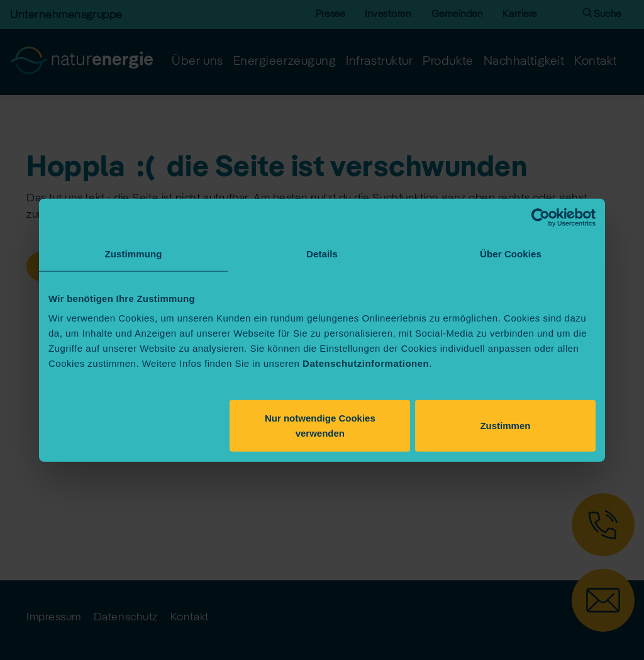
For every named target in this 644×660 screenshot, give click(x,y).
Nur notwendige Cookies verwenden (320, 426)
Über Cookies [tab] (511, 253)
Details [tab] (322, 253)
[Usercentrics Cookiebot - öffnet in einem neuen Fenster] (541, 217)
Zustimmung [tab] (134, 253)
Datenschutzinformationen (366, 363)
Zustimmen (505, 426)
